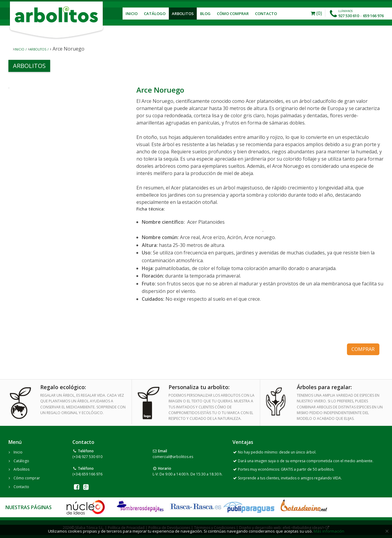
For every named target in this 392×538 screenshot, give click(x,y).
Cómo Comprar (233, 14)
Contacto (266, 14)
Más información (329, 531)
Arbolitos (183, 14)
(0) (316, 13)
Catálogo (155, 14)
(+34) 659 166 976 (87, 474)
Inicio (132, 14)
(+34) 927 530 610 (87, 457)
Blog (205, 14)
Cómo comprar (27, 478)
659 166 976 (373, 16)
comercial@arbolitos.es (173, 457)
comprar (363, 349)
